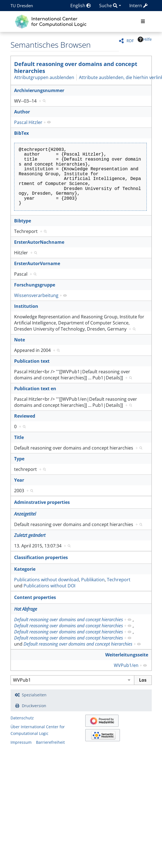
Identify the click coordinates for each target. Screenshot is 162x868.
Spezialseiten (34, 695)
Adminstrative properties (42, 502)
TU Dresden (22, 6)
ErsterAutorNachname (39, 242)
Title (19, 437)
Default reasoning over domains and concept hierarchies (76, 67)
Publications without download (47, 580)
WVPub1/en (126, 665)
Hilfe (145, 39)
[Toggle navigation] (143, 22)
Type (19, 459)
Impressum (21, 742)
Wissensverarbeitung (36, 295)
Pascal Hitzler (28, 122)
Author (22, 112)
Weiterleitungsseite (127, 655)
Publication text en (35, 389)
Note (20, 340)
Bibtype (23, 221)
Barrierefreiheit (50, 742)
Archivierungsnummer (39, 90)
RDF (130, 41)
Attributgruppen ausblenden (44, 77)
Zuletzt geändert (30, 535)
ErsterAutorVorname (37, 263)
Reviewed (25, 416)
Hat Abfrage (26, 609)
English (81, 6)
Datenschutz (22, 718)
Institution (26, 306)
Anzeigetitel (25, 514)
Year (19, 480)
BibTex (21, 133)
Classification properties (41, 557)
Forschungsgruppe (35, 285)
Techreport (119, 580)
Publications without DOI (49, 586)
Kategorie (25, 569)
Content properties (35, 597)
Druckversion (34, 706)
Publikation (93, 580)
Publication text (32, 361)
